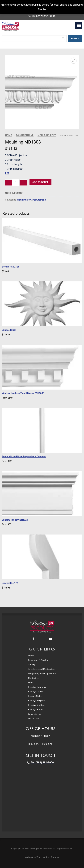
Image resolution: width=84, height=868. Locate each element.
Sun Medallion (9, 330)
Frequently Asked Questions (42, 673)
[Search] (34, 38)
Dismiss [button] (42, 9)
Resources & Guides (40, 660)
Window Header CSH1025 (15, 520)
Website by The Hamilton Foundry (42, 857)
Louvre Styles (35, 714)
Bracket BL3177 (10, 583)
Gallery (32, 664)
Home (8, 135)
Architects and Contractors (42, 669)
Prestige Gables (36, 691)
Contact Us (34, 678)
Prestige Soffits (36, 709)
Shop (31, 682)
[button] (79, 25)
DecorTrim (34, 718)
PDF (7, 173)
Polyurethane (25, 135)
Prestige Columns (37, 687)
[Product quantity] (16, 183)
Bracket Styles (35, 696)
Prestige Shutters (37, 705)
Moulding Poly (47, 135)
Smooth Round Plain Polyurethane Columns (24, 457)
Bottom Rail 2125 (11, 267)
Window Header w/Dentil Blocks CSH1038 (23, 393)
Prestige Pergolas (37, 700)
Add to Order (40, 182)
